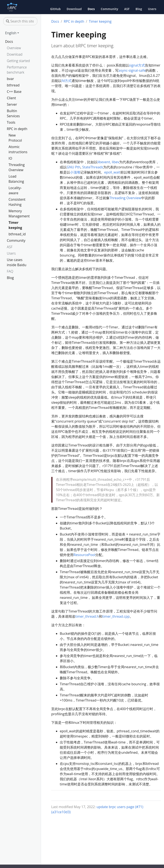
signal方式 (137, 65)
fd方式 (67, 81)
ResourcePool (84, 555)
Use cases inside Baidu (17, 262)
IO (10, 158)
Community (16, 240)
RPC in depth (17, 129)
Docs (9, 42)
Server (12, 104)
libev (116, 162)
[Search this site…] (20, 21)
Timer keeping (15, 225)
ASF (10, 247)
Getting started (18, 61)
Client (11, 98)
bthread (13, 85)
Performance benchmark (17, 70)
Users (11, 253)
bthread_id (17, 234)
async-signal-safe (132, 70)
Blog (10, 278)
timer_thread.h (87, 616)
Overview (14, 48)
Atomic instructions (18, 149)
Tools (11, 122)
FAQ (10, 271)
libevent (104, 162)
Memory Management (19, 214)
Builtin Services (13, 113)
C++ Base (14, 92)
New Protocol (15, 138)
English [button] (11, 33)
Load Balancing (16, 179)
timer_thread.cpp (116, 616)
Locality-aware (15, 190)
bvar (10, 79)
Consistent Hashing (17, 202)
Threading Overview (17, 167)
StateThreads (93, 167)
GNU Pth (74, 167)
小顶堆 (75, 172)
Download (15, 54)
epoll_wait (112, 172)
